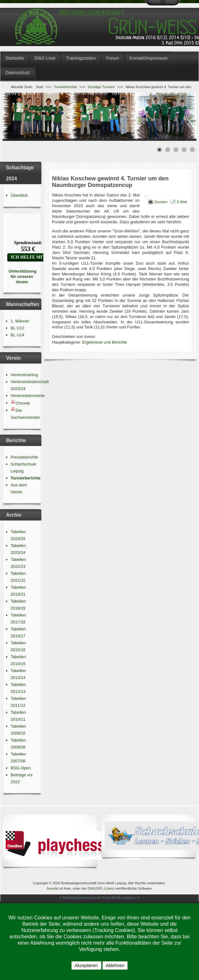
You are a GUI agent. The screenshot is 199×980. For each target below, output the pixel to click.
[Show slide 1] (159, 150)
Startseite (15, 58)
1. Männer (20, 321)
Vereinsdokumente (28, 396)
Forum (113, 58)
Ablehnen (115, 965)
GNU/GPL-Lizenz (101, 888)
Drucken (161, 202)
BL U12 (18, 328)
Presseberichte (25, 457)
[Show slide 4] (184, 150)
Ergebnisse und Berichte (105, 342)
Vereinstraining (24, 375)
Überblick (19, 195)
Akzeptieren (86, 965)
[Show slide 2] (168, 150)
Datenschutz (18, 73)
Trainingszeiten (81, 58)
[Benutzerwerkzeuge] (147, 197)
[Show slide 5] (192, 150)
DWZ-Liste (45, 58)
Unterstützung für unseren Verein (22, 277)
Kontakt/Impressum (149, 58)
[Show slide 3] (176, 150)
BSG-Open (21, 768)
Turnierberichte (26, 478)
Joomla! (52, 888)
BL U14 (18, 335)
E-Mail (182, 202)
